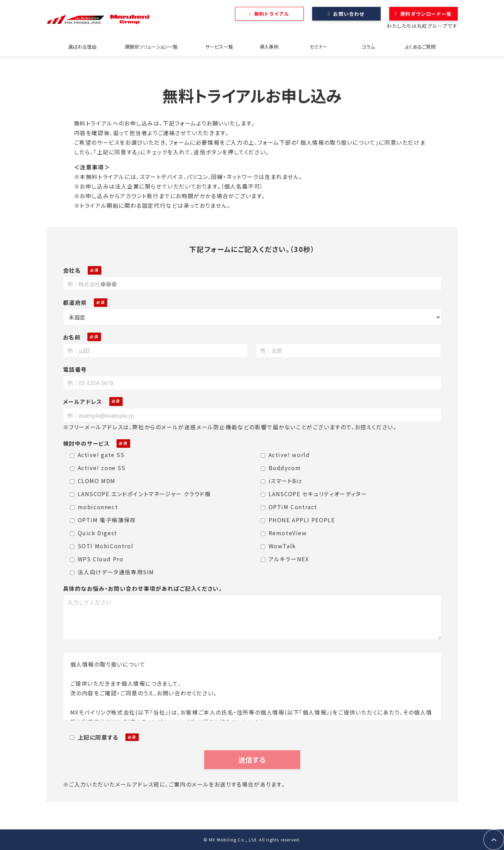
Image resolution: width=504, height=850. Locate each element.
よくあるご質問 (420, 47)
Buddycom (281, 468)
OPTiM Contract (289, 507)
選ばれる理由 (82, 47)
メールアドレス (83, 402)
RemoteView (284, 533)
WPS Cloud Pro (97, 559)
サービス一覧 (219, 47)
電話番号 (75, 369)
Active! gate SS (97, 455)
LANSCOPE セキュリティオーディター (314, 494)
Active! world (285, 455)
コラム (368, 47)
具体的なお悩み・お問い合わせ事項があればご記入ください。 (143, 588)
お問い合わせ (349, 14)
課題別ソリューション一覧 (151, 47)
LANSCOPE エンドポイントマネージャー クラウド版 (140, 494)
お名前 (72, 337)
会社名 (72, 270)
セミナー (319, 47)
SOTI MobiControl (102, 546)
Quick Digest (94, 533)
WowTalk (278, 546)
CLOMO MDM (93, 481)
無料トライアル (272, 14)
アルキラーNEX (285, 559)
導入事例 (269, 47)
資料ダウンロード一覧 (426, 14)
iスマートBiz (281, 481)
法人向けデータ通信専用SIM (112, 572)
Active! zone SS (98, 468)
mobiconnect (94, 507)
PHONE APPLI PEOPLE (298, 520)
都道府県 (75, 302)
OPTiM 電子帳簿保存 (103, 520)
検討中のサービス (87, 443)
